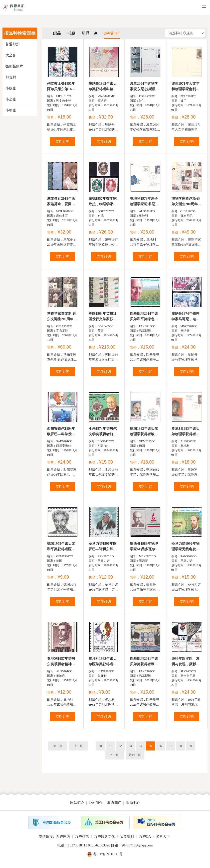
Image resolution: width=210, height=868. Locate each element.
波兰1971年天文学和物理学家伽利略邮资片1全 (185, 87)
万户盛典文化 (104, 837)
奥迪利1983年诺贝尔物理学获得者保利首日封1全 (185, 432)
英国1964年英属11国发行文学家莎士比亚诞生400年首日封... (103, 317)
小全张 (11, 99)
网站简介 (77, 803)
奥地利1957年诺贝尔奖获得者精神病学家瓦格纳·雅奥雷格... (62, 662)
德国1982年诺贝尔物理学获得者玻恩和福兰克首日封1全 (145, 432)
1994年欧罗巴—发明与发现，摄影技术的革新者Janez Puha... (185, 662)
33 (130, 746)
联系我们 (114, 803)
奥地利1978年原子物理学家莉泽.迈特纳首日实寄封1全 (144, 202)
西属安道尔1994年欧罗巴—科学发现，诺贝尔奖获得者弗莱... (61, 432)
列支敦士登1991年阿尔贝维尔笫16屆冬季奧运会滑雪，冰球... (61, 87)
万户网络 (63, 837)
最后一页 (135, 755)
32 (120, 746)
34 (140, 746)
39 (190, 746)
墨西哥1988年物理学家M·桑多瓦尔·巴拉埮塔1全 (145, 547)
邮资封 (11, 77)
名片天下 (163, 837)
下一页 (114, 755)
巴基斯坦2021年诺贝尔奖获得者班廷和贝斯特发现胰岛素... (144, 662)
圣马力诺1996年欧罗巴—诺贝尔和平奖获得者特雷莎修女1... (103, 547)
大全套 (11, 55)
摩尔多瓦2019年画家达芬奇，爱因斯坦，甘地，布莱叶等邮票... (61, 202)
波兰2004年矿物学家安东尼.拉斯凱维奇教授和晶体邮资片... (144, 87)
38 (180, 746)
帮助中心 (133, 803)
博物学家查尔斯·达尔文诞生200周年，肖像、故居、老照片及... (186, 202)
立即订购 (63, 141)
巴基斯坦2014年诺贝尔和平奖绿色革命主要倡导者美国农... (144, 317)
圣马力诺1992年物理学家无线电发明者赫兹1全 (185, 547)
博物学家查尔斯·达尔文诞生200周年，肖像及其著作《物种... (62, 317)
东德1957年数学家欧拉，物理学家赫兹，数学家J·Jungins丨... (103, 202)
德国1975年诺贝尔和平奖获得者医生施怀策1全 (61, 547)
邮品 (57, 33)
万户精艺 (82, 837)
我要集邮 (127, 837)
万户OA (145, 837)
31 (110, 746)
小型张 (11, 110)
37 (170, 746)
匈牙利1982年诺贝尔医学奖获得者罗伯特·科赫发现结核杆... (103, 662)
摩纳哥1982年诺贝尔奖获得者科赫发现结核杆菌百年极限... (103, 87)
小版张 (11, 88)
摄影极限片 (14, 66)
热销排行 (112, 33)
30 (100, 746)
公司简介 (96, 803)
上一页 (78, 746)
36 (160, 746)
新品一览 (90, 33)
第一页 (58, 746)
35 (150, 746)
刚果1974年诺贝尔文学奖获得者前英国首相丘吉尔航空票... (103, 432)
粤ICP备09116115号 (108, 854)
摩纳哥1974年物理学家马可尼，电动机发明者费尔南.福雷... (186, 317)
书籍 (71, 33)
